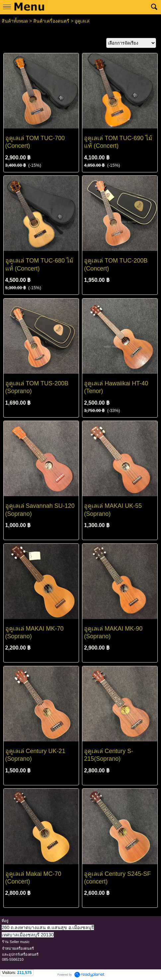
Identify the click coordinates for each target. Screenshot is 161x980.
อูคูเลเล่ (82, 21)
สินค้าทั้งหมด (15, 21)
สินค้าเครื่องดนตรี (51, 21)
